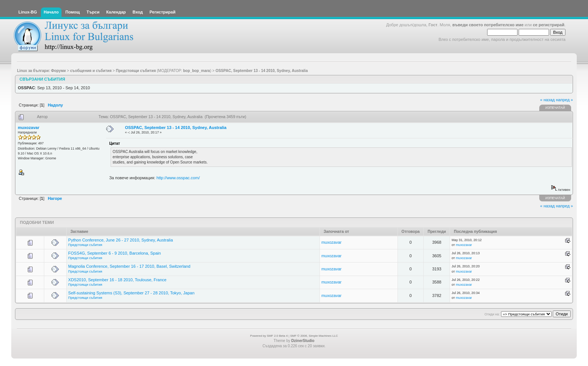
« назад (547, 100)
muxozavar (29, 127)
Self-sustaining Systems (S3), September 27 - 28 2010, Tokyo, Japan (131, 293)
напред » (564, 100)
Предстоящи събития (85, 245)
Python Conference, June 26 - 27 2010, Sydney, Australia (121, 240)
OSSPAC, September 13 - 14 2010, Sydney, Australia (176, 127)
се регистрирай (549, 25)
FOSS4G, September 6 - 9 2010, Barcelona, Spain (115, 253)
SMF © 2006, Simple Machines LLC (314, 336)
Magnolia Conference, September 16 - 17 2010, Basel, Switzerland (129, 266)
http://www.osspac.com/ (178, 178)
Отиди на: (492, 314)
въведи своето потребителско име (488, 25)
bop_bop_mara (196, 71)
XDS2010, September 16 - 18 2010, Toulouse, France (117, 280)
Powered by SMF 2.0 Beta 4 (269, 336)
